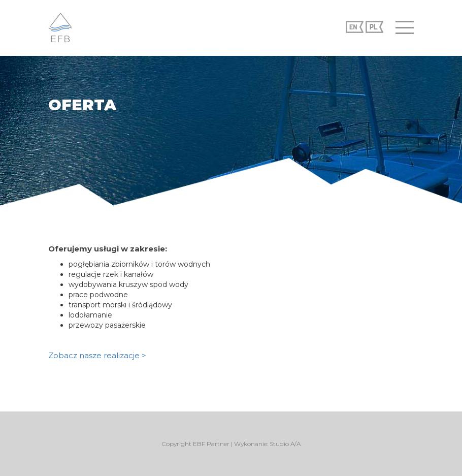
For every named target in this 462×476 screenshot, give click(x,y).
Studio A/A (285, 444)
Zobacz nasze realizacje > (97, 355)
